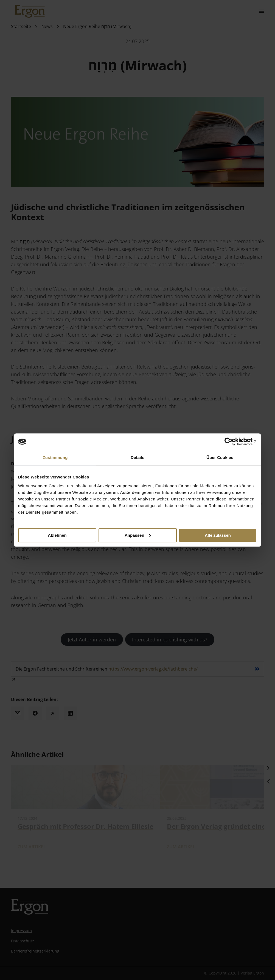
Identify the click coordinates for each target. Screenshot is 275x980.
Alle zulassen (218, 535)
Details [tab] (137, 457)
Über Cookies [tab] (220, 457)
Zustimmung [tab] (55, 457)
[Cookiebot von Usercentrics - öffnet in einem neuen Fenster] (233, 442)
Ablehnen (57, 535)
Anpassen (138, 535)
